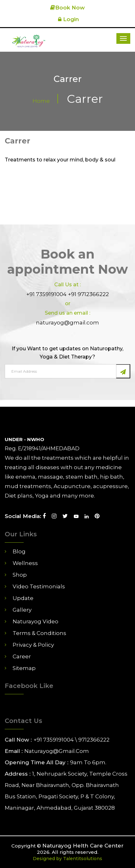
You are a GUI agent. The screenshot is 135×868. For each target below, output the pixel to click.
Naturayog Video (35, 621)
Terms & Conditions (39, 633)
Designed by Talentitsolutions (67, 859)
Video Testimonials (39, 586)
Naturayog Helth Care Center (83, 846)
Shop (20, 575)
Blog (19, 551)
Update (23, 598)
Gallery (22, 610)
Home (41, 101)
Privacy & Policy (33, 645)
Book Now (67, 8)
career (22, 656)
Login (68, 19)
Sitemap (24, 668)
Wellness (25, 563)
